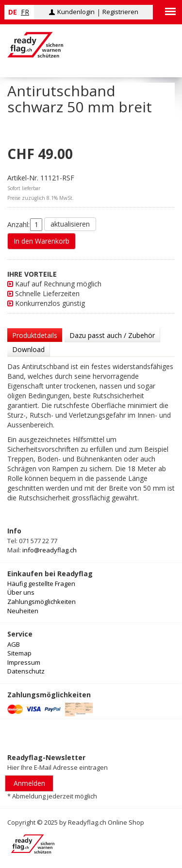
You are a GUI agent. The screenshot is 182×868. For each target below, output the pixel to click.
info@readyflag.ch (50, 550)
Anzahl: (18, 224)
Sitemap (19, 653)
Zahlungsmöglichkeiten (41, 602)
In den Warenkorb (41, 241)
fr (25, 12)
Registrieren (120, 12)
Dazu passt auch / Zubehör (112, 335)
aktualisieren (70, 224)
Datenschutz (26, 671)
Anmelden (29, 783)
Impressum (24, 662)
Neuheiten (23, 611)
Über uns (21, 592)
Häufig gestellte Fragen (41, 584)
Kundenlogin (76, 12)
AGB (14, 644)
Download (28, 349)
